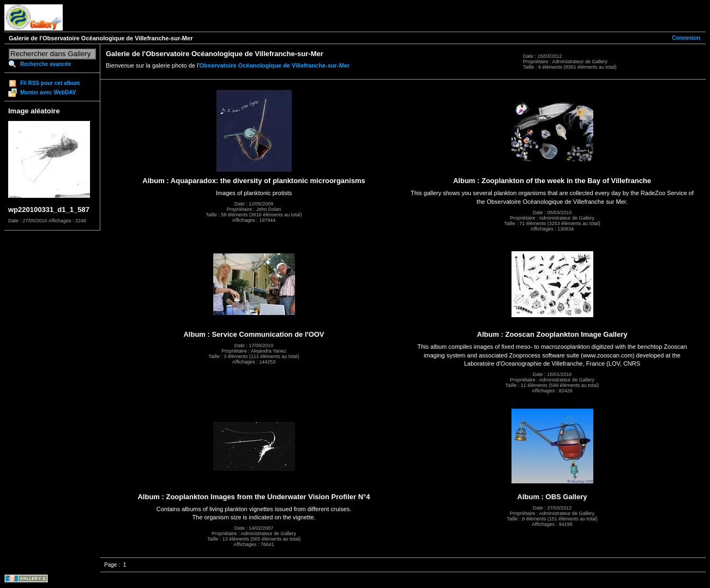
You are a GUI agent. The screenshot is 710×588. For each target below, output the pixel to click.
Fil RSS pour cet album (50, 83)
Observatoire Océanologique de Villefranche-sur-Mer (275, 65)
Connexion (686, 38)
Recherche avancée (46, 64)
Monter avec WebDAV (48, 92)
